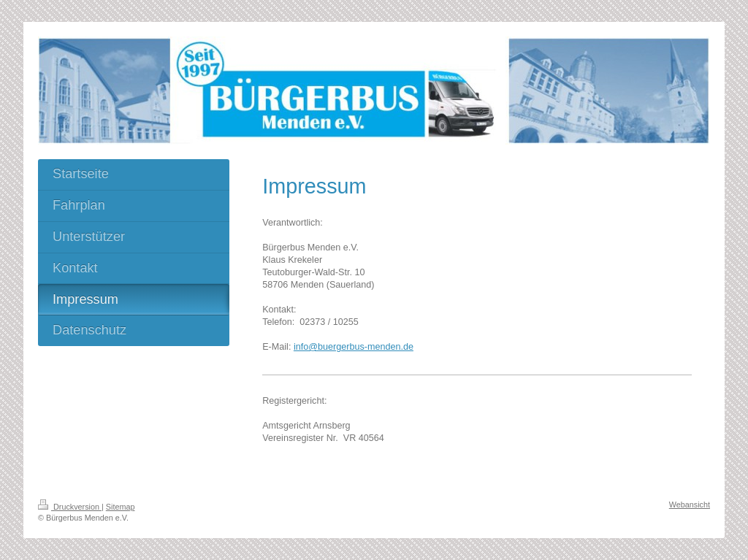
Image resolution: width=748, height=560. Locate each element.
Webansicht (690, 505)
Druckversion (70, 507)
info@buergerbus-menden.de (354, 347)
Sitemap (121, 507)
